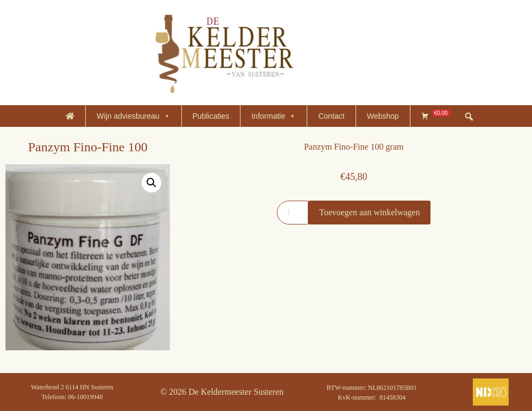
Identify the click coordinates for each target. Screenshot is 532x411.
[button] (151, 183)
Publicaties (211, 116)
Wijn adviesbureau (133, 116)
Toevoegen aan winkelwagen (369, 212)
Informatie (274, 116)
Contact (331, 116)
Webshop (383, 116)
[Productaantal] (293, 213)
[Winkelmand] (436, 116)
